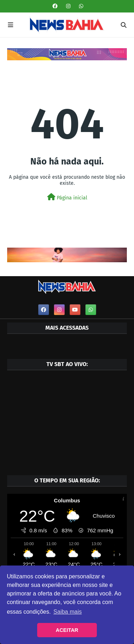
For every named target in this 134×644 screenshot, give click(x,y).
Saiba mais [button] (68, 612)
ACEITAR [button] (67, 630)
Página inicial (67, 197)
